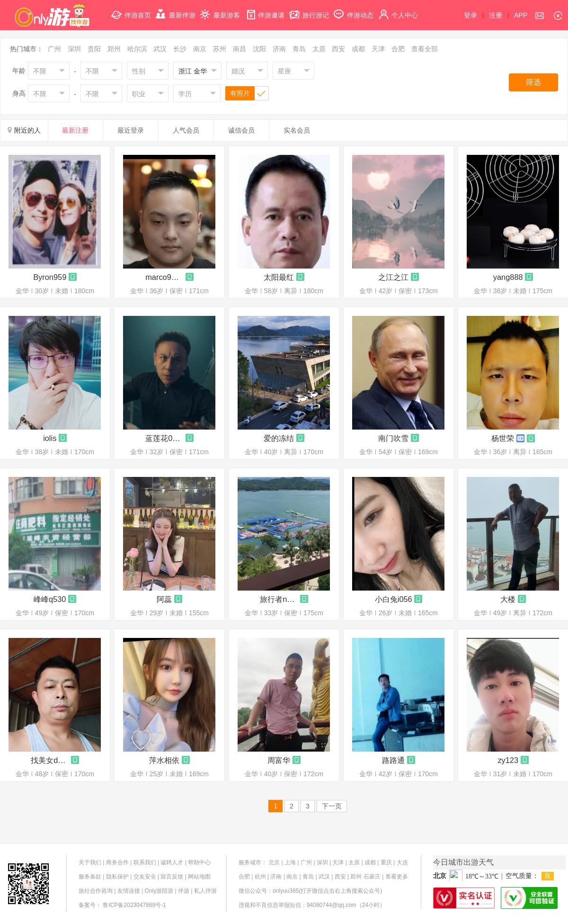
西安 (338, 49)
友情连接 (129, 891)
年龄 (19, 71)
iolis (50, 438)
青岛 (299, 49)
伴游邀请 (265, 10)
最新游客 (220, 10)
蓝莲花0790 (164, 438)
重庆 (386, 862)
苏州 (220, 49)
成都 (358, 49)
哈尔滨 (137, 49)
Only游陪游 (159, 891)
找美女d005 (50, 760)
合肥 (398, 49)
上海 (290, 862)
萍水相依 (164, 760)
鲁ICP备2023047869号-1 (134, 905)
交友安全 (145, 877)
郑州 (114, 49)
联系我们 (145, 862)
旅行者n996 (279, 599)
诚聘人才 (172, 862)
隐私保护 (117, 877)
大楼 (508, 599)
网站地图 (199, 877)
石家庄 (372, 877)
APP (521, 15)
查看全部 (425, 49)
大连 (402, 862)
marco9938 (164, 277)
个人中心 (398, 10)
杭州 (260, 877)
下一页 (332, 806)
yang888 (508, 277)
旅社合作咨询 (96, 891)
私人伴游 (205, 891)
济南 (279, 49)
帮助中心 (199, 862)
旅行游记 (309, 10)
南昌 (240, 49)
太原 (319, 49)
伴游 (184, 891)
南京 (200, 49)
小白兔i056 (394, 599)
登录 (470, 15)
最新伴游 (176, 10)
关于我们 (90, 862)
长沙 (180, 49)
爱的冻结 (279, 438)
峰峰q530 (50, 599)
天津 (378, 49)
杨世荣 (503, 438)
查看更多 (397, 877)
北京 (274, 862)
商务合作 (117, 862)
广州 (54, 49)
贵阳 (94, 49)
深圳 (74, 49)
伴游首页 (131, 10)
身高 (19, 93)
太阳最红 (279, 277)
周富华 (279, 760)
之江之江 (393, 277)
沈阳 (259, 49)
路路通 (393, 760)
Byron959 (50, 277)
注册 (496, 15)
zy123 (508, 760)
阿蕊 (164, 599)
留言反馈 (172, 877)
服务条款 (90, 877)
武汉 (160, 49)
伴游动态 (354, 10)
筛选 (533, 82)
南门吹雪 (393, 438)
